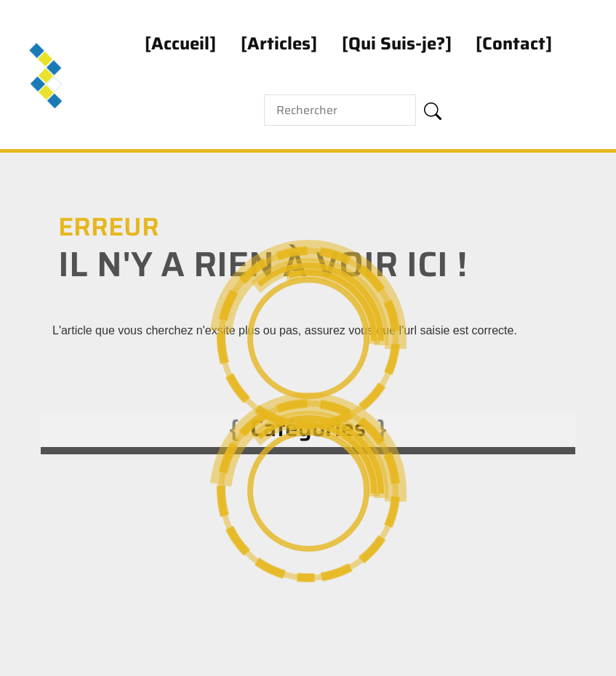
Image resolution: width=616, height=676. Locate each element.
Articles (279, 44)
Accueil (180, 44)
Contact (514, 44)
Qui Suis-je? (397, 44)
